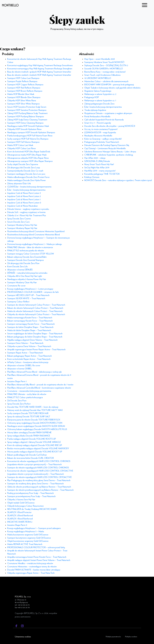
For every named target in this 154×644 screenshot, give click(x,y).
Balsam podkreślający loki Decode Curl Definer (27, 455)
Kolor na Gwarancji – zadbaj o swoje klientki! (103, 139)
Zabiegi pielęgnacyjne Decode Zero (99, 104)
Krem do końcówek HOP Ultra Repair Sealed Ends (29, 152)
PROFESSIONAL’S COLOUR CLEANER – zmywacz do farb (33, 292)
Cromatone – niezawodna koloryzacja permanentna (29, 391)
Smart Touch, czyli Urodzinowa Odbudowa (102, 75)
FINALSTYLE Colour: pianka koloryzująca (25, 397)
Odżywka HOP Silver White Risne (22, 101)
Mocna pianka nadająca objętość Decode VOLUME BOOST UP (35, 452)
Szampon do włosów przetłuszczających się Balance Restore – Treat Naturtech (40, 490)
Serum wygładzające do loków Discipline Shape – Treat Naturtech (35, 334)
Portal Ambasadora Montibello (97, 117)
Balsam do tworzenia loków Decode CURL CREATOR (31, 458)
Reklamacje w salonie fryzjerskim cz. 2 (100, 94)
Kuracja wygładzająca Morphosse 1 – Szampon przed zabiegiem (34, 528)
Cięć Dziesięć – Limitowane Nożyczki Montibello (105, 148)
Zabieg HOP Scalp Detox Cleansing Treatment (27, 120)
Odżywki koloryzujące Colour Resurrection (25, 506)
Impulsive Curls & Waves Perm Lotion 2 (24, 196)
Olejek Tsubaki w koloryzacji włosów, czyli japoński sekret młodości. (113, 88)
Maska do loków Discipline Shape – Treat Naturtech (29, 330)
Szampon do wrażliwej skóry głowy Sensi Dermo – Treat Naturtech (35, 484)
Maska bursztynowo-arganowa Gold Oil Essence (28, 535)
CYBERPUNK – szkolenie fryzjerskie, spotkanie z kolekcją (109, 155)
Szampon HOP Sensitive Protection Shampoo (27, 110)
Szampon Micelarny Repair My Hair (22, 228)
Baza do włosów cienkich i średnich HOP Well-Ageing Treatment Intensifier (39, 75)
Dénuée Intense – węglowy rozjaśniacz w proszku (28, 209)
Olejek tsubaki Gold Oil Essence (21, 503)
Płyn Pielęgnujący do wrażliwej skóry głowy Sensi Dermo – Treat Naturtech (39, 480)
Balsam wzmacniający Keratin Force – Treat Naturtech (30, 321)
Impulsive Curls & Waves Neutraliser (23, 206)
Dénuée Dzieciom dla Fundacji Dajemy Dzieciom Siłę (107, 145)
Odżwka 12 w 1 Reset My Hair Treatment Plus (27, 215)
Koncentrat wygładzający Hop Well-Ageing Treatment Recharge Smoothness (40, 65)
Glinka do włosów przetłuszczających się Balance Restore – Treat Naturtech (39, 487)
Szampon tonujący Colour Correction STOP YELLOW (31, 254)
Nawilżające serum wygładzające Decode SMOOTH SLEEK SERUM (36, 426)
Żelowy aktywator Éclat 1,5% (19, 184)
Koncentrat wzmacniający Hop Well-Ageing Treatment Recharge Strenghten (40, 69)
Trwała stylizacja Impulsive (95, 110)
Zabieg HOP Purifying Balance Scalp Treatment (27, 113)
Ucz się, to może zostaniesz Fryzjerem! (101, 129)
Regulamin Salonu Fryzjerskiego (98, 91)
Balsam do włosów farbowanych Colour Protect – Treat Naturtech (35, 308)
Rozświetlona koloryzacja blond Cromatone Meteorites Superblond (36, 231)
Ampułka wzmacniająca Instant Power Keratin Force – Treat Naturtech (37, 557)
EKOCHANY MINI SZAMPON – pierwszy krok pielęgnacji (109, 85)
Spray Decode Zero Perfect (19, 404)
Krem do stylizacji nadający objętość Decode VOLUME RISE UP (35, 445)
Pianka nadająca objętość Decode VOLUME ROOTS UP (32, 439)
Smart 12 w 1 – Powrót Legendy (98, 123)
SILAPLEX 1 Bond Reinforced (20, 519)
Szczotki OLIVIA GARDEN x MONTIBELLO (104, 69)
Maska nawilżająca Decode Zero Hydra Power (27, 180)
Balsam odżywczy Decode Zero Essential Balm (27, 257)
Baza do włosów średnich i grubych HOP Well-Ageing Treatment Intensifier (39, 72)
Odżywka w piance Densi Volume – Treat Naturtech (29, 346)
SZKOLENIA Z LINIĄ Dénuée (97, 161)
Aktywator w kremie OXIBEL (20, 369)
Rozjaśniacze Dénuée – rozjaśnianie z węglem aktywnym (108, 113)
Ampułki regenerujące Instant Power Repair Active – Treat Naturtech (36, 350)
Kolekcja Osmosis (92, 177)
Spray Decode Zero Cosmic (19, 219)
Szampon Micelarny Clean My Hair (22, 282)
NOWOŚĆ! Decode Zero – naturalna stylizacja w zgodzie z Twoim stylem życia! (118, 180)
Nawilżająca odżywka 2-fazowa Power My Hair (27, 279)
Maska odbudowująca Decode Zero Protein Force (28, 177)
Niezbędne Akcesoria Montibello (98, 136)
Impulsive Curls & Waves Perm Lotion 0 (24, 203)
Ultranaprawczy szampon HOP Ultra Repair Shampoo (30, 161)
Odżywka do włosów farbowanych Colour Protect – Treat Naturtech (36, 314)
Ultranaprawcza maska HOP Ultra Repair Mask (27, 155)
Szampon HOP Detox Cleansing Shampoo (25, 123)
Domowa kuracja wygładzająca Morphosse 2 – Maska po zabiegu (35, 244)
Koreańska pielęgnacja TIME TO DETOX (102, 174)
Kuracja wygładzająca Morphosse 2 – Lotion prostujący (30, 289)
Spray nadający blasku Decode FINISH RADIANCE (29, 436)
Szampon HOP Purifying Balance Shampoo (26, 117)
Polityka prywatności (113, 637)
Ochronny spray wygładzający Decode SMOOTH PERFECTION (35, 423)
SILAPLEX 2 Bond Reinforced (20, 516)
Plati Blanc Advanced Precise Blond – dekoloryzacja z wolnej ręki (34, 372)
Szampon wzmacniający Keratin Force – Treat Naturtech (31, 324)
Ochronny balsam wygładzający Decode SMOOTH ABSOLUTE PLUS (37, 429)
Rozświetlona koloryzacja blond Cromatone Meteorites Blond (33, 235)
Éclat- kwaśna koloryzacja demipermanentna (103, 107)
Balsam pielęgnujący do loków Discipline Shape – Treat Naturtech (35, 337)
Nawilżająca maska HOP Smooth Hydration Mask (28, 126)
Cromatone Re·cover (16, 286)
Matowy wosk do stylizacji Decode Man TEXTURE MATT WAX (35, 410)
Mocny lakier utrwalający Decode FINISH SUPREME (29, 433)
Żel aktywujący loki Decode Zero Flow (23, 263)
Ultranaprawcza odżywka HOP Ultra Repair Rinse (28, 158)
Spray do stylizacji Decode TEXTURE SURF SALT (29, 417)
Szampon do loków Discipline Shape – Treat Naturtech (30, 327)
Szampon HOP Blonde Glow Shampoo (24, 97)
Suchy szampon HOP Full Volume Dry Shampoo (28, 139)
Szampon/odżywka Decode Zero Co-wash (25, 171)
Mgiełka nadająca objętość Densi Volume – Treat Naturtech (32, 340)
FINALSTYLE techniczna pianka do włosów (26, 251)
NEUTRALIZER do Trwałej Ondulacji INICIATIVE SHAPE (32, 509)
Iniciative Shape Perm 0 (17, 525)
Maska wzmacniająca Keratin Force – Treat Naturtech (30, 318)
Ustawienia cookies (23, 637)
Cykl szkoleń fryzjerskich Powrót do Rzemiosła (104, 120)
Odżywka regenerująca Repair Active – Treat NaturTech (31, 573)
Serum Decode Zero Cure (18, 222)
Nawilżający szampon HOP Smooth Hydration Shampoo (31, 132)
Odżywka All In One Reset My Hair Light (25, 276)
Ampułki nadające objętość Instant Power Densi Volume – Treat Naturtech (39, 560)
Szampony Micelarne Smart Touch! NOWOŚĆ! (104, 62)
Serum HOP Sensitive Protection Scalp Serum (27, 107)
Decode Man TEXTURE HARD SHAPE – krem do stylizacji (33, 407)
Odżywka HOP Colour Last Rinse (21, 148)
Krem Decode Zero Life (17, 267)
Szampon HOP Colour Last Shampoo (23, 78)
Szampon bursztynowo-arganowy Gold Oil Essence (29, 538)
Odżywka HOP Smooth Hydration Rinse (24, 129)
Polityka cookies (131, 637)
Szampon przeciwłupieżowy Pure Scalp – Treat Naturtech (31, 496)
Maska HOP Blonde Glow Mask (21, 94)
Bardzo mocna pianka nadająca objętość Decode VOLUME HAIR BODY (38, 448)
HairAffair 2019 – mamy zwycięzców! (100, 171)
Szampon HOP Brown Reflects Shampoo (25, 91)
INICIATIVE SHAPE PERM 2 (20, 522)
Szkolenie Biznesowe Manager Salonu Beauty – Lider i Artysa (110, 152)
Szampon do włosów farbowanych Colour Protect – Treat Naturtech (36, 305)
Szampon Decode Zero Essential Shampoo (26, 260)
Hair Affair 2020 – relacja (95, 158)
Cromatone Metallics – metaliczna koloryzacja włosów (30, 563)
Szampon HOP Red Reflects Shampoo (24, 88)
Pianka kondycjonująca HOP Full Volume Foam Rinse (30, 136)
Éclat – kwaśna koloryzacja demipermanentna (26, 190)
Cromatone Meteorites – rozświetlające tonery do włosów (32, 567)
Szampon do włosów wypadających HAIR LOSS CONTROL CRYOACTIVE (40, 477)
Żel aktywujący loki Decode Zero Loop (24, 168)
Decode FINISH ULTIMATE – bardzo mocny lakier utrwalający (34, 570)
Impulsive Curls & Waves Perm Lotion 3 (24, 193)
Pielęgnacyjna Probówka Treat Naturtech (102, 142)
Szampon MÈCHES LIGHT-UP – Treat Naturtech (28, 295)
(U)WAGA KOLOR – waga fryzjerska (100, 132)
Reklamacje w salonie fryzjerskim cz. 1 (100, 101)
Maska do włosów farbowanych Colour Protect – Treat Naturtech (35, 311)
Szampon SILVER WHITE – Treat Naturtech (26, 298)
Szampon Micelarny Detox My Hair (22, 225)
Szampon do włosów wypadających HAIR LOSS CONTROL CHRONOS (38, 468)
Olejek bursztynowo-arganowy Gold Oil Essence (28, 541)
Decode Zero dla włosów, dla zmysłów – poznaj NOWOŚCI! (110, 126)
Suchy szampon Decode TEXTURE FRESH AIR (28, 413)
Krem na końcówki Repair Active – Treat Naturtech (29, 359)
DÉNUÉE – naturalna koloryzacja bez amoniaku (27, 273)
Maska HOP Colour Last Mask (20, 145)
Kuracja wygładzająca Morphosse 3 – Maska (26, 531)
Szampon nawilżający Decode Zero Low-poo (26, 174)
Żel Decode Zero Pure (17, 401)
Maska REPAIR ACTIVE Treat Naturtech (25, 544)
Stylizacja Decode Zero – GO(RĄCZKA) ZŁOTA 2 (106, 65)
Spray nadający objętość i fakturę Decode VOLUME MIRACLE (34, 442)
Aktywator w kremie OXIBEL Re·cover (24, 365)
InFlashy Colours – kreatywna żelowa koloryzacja (28, 362)
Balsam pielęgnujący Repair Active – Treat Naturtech (30, 356)
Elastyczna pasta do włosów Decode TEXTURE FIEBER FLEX (34, 420)
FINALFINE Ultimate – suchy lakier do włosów (27, 394)
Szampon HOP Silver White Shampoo (23, 104)
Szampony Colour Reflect (18, 302)
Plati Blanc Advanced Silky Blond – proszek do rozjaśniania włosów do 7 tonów (40, 385)
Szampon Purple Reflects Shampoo (22, 81)
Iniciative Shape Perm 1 (17, 381)
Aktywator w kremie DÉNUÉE (20, 270)
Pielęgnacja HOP (92, 97)
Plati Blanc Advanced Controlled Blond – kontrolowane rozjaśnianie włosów (39, 388)
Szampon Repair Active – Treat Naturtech (25, 353)
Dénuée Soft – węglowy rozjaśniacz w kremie (26, 212)
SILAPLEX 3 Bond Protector (19, 512)
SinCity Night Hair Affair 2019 (97, 168)
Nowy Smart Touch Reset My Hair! (99, 164)
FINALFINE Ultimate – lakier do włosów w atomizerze (30, 247)
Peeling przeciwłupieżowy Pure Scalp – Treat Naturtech (31, 493)
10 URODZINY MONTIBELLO (98, 78)
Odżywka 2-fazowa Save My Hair (21, 500)
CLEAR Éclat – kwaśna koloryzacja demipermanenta (29, 187)
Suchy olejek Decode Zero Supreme (23, 164)
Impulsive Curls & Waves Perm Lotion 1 (24, 200)
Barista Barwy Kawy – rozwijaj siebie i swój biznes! (105, 72)
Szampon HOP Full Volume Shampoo (23, 142)
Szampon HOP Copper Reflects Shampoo (25, 85)
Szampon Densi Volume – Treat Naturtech (25, 343)
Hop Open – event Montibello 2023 (100, 59)
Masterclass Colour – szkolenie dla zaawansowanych (106, 81)
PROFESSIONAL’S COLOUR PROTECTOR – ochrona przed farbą (36, 547)
